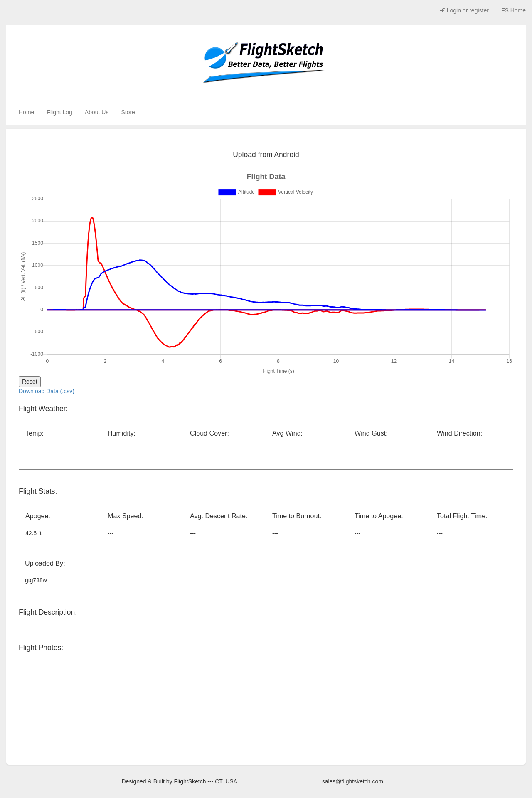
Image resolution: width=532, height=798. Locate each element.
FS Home (514, 10)
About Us (97, 112)
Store (128, 112)
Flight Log (59, 112)
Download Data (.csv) (47, 391)
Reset (30, 382)
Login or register (464, 10)
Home (26, 112)
